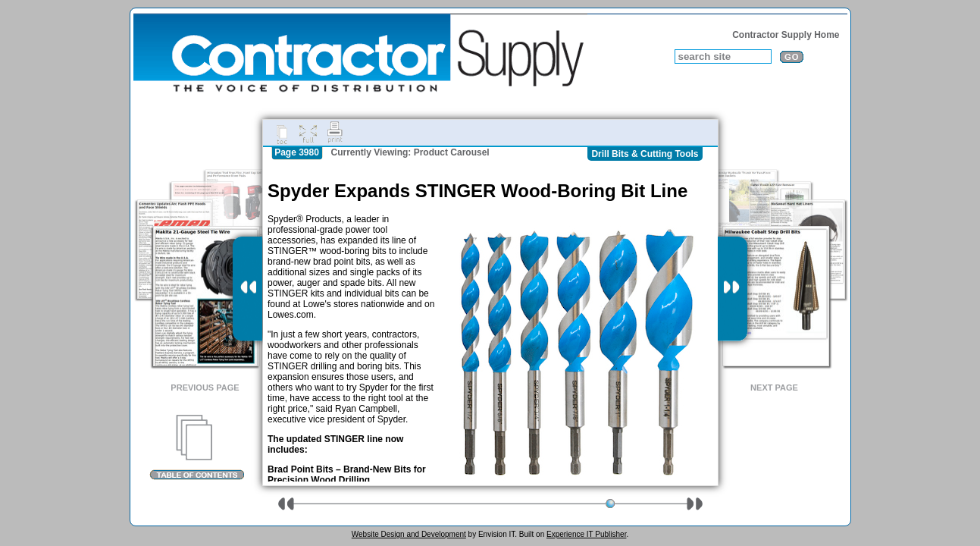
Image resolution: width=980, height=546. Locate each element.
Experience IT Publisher (586, 534)
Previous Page (205, 388)
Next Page (774, 388)
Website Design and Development (409, 534)
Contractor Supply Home (786, 35)
